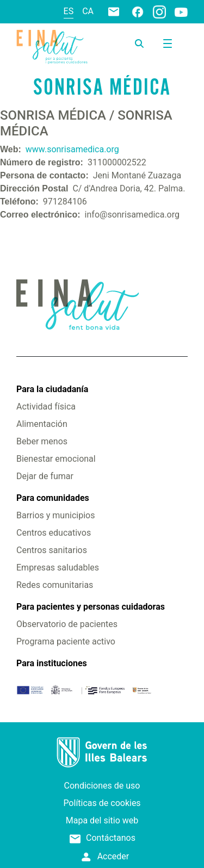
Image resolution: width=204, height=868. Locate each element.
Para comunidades (53, 498)
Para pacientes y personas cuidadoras (91, 607)
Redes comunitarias (55, 585)
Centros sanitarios (52, 550)
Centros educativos (54, 533)
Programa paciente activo (66, 641)
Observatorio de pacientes (67, 624)
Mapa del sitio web (102, 820)
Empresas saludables (58, 568)
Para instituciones (52, 663)
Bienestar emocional (56, 459)
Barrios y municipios (55, 515)
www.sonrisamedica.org (72, 149)
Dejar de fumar (45, 476)
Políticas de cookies (102, 803)
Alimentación (42, 424)
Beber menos (42, 441)
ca (88, 11)
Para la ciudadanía (52, 389)
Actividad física (46, 407)
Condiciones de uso (102, 786)
